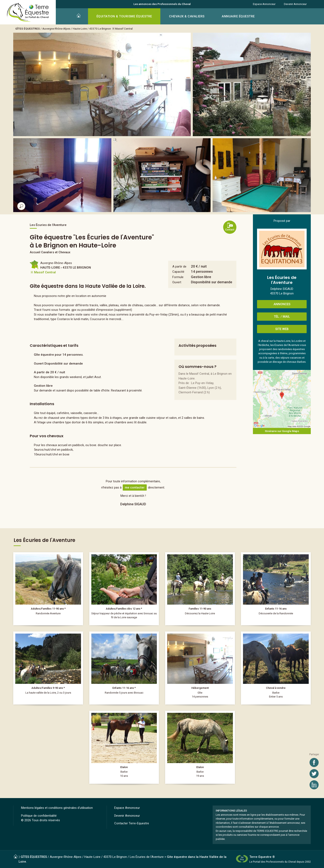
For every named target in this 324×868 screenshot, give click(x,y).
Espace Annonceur (264, 4)
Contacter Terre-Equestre (132, 823)
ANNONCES (282, 304)
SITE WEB (282, 329)
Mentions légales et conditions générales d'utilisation (57, 808)
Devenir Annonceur (295, 4)
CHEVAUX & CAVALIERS (187, 16)
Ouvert (177, 282)
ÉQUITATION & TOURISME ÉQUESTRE (124, 16)
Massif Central (124, 29)
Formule (178, 277)
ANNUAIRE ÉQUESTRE (238, 16)
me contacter (135, 487)
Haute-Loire (80, 29)
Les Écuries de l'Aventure (147, 857)
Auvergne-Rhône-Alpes (56, 29)
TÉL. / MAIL (282, 317)
